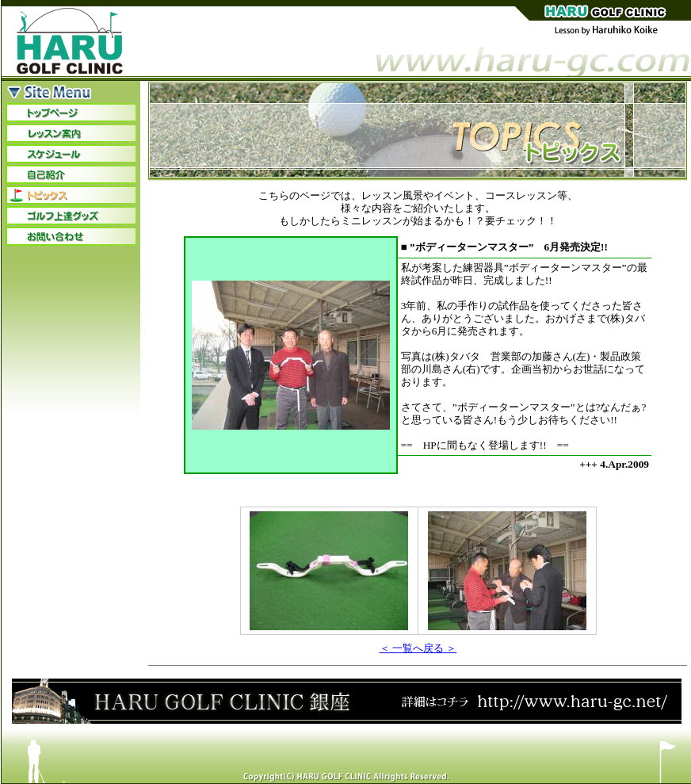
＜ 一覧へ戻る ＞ (418, 648)
